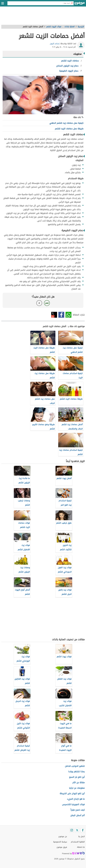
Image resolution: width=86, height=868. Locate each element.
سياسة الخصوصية (60, 842)
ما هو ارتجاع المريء (76, 799)
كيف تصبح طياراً (78, 810)
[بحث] (72, 3)
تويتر (54, 315)
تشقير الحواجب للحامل (75, 766)
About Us (81, 847)
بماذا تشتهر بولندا (76, 772)
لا (39, 303)
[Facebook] (83, 830)
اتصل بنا (82, 837)
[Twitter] (77, 830)
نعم (47, 303)
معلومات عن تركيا (77, 788)
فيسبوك (61, 315)
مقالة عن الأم (79, 783)
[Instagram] (72, 830)
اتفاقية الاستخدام (78, 842)
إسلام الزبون (55, 44)
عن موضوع (63, 837)
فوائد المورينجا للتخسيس (73, 804)
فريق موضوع (62, 847)
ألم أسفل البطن (78, 815)
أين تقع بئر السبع (77, 777)
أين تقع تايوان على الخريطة (72, 793)
